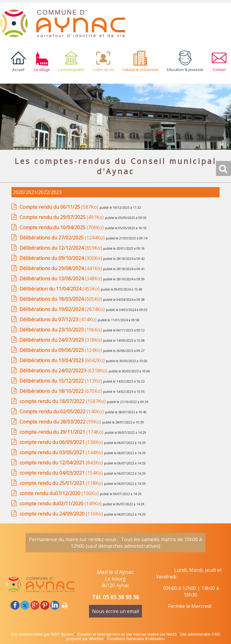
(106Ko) (60, 493)
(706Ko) (62, 227)
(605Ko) (61, 299)
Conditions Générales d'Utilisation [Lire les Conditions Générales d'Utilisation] (136, 639)
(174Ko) (62, 432)
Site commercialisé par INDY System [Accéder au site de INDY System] (42, 634)
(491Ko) (62, 217)
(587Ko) (60, 207)
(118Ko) (62, 483)
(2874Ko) (63, 309)
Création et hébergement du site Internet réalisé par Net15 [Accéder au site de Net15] (127, 634)
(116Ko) (62, 514)
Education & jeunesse (185, 70)
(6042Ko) (63, 360)
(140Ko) (62, 411)
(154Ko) (62, 473)
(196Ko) (61, 330)
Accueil (18, 70)
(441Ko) (61, 268)
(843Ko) (62, 463)
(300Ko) (61, 258)
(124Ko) (61, 350)
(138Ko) (62, 442)
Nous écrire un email (115, 611)
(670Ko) (61, 391)
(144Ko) (62, 452)
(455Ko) (60, 289)
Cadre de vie (103, 70)
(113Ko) (61, 381)
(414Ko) (59, 319)
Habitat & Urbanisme (140, 70)
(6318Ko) (64, 371)
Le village (42, 70)
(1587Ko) (63, 401)
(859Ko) (61, 248)
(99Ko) (61, 422)
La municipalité (71, 70)
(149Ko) (61, 504)
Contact (219, 70)
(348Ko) (61, 279)
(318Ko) (61, 340)
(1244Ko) (63, 238)
